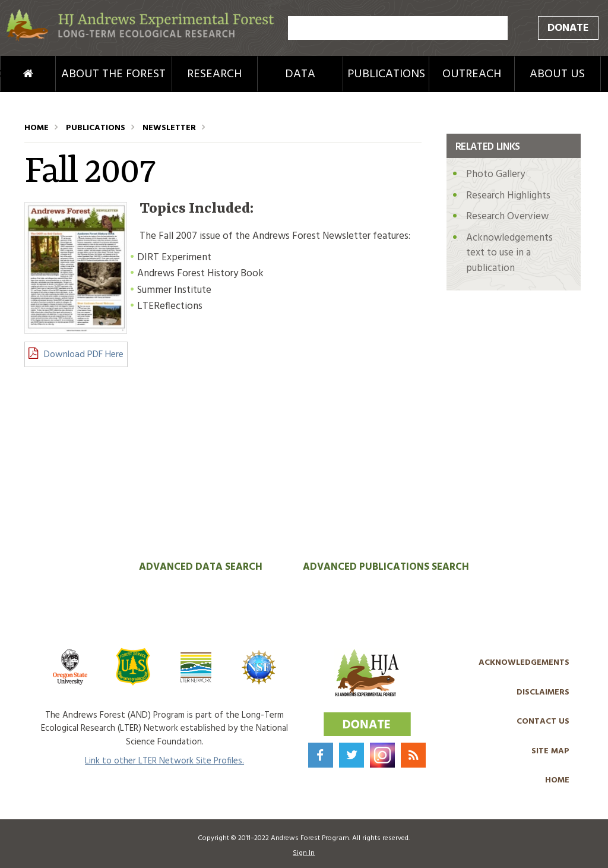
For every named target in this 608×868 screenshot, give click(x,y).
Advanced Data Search (201, 567)
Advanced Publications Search (386, 567)
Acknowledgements (524, 663)
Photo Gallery (495, 174)
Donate (568, 28)
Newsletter (169, 128)
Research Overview (507, 217)
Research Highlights (508, 196)
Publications (386, 74)
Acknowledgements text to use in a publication (509, 253)
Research (214, 74)
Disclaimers (543, 692)
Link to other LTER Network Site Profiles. (164, 761)
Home (12, 74)
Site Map (550, 751)
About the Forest (113, 74)
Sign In (304, 853)
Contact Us (543, 722)
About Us (557, 74)
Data (300, 74)
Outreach (472, 74)
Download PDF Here (84, 355)
